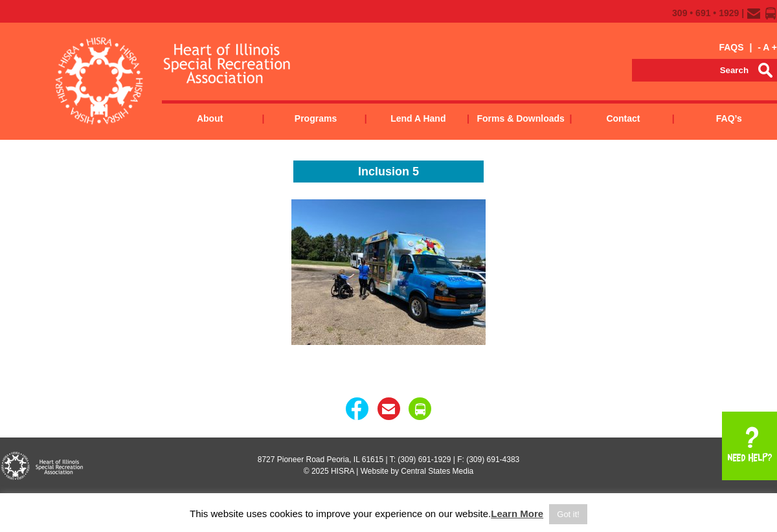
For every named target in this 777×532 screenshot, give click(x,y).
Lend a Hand (418, 118)
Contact (623, 118)
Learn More (517, 514)
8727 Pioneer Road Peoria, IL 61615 (321, 460)
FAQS (731, 47)
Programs (316, 118)
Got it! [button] (568, 514)
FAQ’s (729, 118)
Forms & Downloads (520, 118)
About (210, 118)
